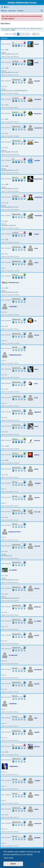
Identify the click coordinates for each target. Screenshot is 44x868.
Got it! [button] (13, 864)
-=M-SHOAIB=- (13, 307)
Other (14, 30)
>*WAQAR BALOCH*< (15, 355)
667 (6, 254)
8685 (7, 288)
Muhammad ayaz (14, 282)
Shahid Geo (38, 114)
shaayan (37, 588)
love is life (37, 512)
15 (6, 772)
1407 (7, 105)
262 (6, 475)
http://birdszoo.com (7, 556)
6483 (7, 184)
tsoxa (36, 383)
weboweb (37, 546)
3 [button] (23, 34)
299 (6, 576)
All (12, 29)
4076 (7, 752)
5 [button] (29, 34)
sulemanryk (38, 823)
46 (6, 612)
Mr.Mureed (37, 607)
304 (6, 517)
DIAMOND (37, 838)
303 (6, 594)
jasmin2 (37, 635)
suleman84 (38, 99)
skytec (36, 369)
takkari (36, 469)
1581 (7, 240)
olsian (36, 248)
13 (6, 829)
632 (6, 221)
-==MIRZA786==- (14, 766)
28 (6, 641)
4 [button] (26, 34)
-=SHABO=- (38, 483)
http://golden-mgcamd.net (9, 225)
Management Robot (15, 532)
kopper (36, 426)
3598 (7, 166)
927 (6, 148)
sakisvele (37, 441)
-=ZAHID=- (37, 781)
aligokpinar (38, 412)
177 (6, 627)
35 (6, 87)
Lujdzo (36, 809)
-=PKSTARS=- (38, 216)
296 (6, 815)
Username (4, 38)
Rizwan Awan (38, 179)
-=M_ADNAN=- (13, 570)
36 (6, 312)
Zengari (37, 234)
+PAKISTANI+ (38, 197)
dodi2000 (37, 161)
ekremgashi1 (38, 670)
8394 (7, 460)
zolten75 (37, 498)
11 (6, 341)
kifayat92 (37, 81)
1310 (7, 203)
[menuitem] (6, 7)
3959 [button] (34, 34)
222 (6, 133)
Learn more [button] (9, 858)
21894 (7, 446)
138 (6, 326)
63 (6, 661)
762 (6, 432)
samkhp (37, 795)
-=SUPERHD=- (13, 704)
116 (6, 389)
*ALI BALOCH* (13, 655)
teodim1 (37, 335)
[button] (15, 34)
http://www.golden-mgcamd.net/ (10, 598)
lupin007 (37, 732)
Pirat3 (36, 398)
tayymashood (38, 128)
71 (6, 403)
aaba (36, 718)
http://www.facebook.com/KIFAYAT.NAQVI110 (14, 91)
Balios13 (37, 746)
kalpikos (37, 455)
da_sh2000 (38, 621)
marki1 (36, 263)
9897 (7, 119)
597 (6, 552)
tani (35, 321)
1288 (7, 68)
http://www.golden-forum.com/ (10, 54)
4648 (7, 50)
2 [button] (21, 34)
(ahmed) (37, 684)
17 (6, 689)
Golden (36, 44)
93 (6, 375)
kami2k (36, 63)
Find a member (6, 29)
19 (6, 738)
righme (36, 142)
